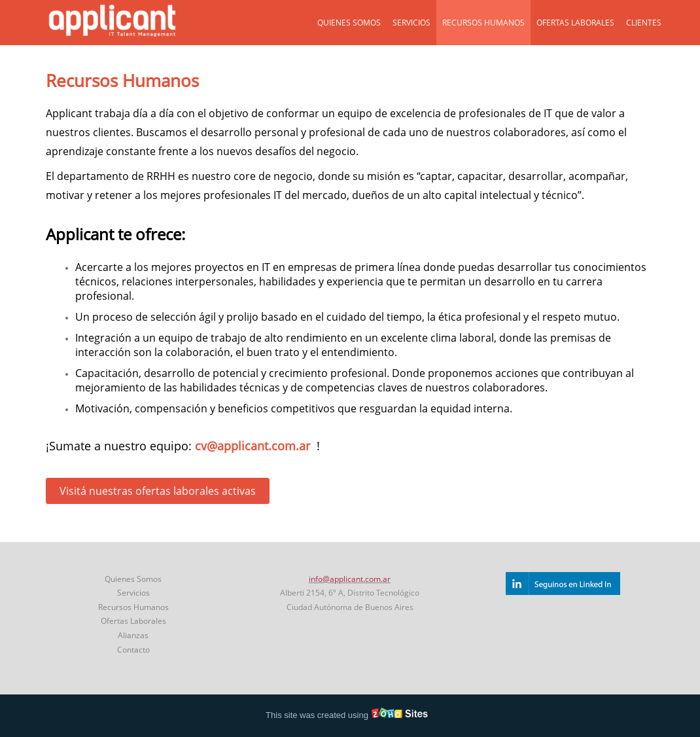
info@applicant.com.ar (350, 579)
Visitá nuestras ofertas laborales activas (158, 491)
